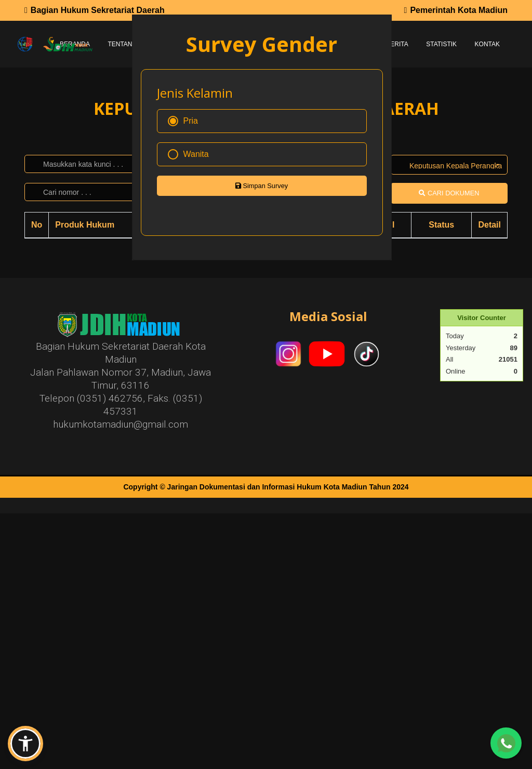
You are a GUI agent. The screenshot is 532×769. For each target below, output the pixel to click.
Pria (183, 121)
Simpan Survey (262, 186)
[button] (25, 744)
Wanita (188, 154)
